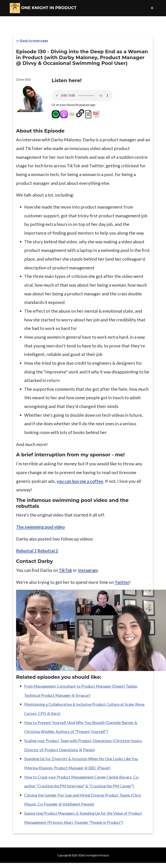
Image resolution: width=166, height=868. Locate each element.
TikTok (65, 570)
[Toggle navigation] (152, 8)
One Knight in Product (43, 8)
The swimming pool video (40, 527)
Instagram (88, 570)
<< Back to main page (32, 40)
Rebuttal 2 (48, 551)
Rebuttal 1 (26, 551)
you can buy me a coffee (80, 481)
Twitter (122, 582)
